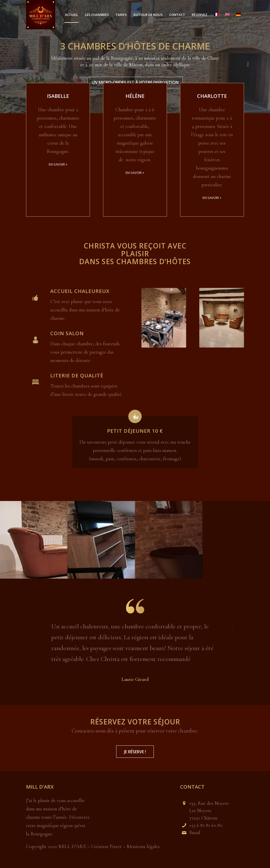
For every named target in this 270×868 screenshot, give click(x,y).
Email (195, 833)
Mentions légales (143, 847)
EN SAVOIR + (58, 164)
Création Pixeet (106, 847)
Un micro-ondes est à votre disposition (135, 82)
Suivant (233, 628)
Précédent (37, 628)
